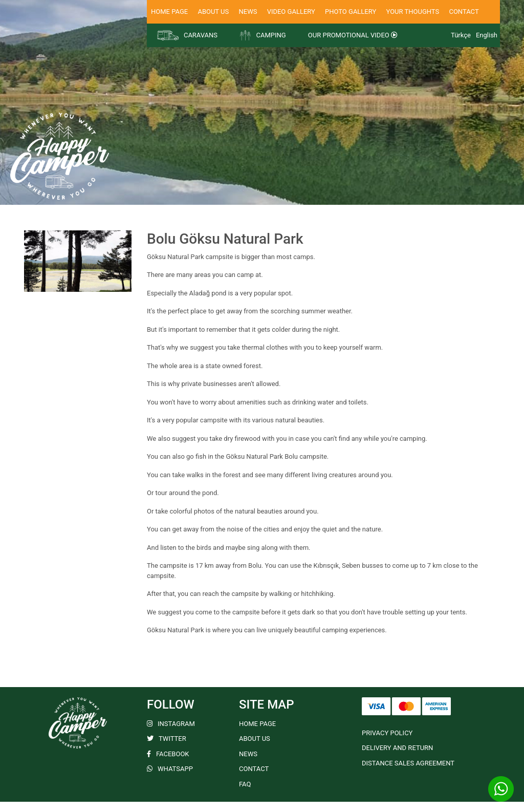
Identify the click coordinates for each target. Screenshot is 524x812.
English (487, 35)
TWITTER (167, 739)
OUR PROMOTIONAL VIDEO (353, 35)
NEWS (248, 12)
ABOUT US (213, 12)
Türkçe (461, 35)
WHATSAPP (170, 769)
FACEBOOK (168, 754)
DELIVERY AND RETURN (397, 748)
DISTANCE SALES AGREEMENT (408, 763)
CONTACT (464, 12)
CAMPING (263, 35)
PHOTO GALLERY (351, 12)
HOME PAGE (169, 12)
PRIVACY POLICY (387, 733)
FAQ (245, 784)
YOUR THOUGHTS (413, 12)
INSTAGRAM (171, 724)
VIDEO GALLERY (291, 12)
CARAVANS (187, 35)
